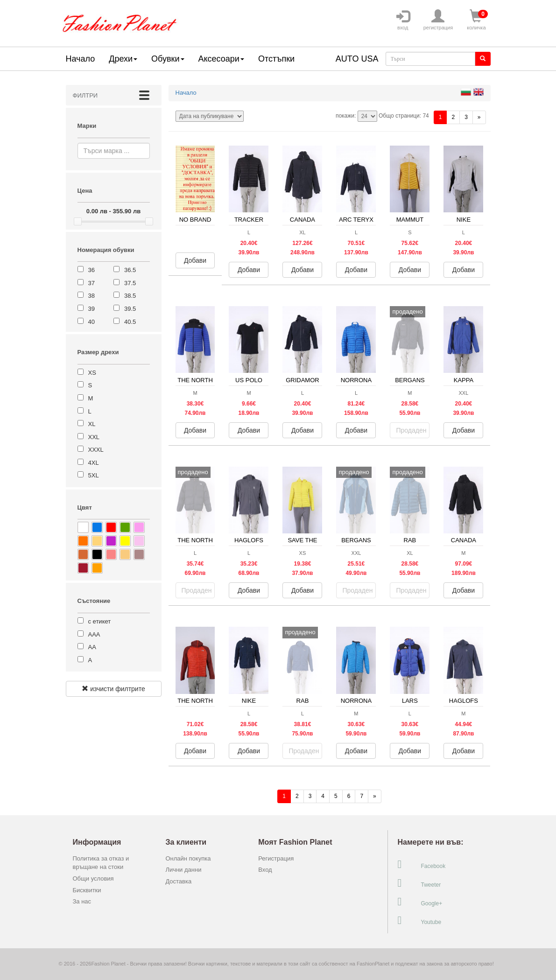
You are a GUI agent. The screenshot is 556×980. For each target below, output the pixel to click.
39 (91, 309)
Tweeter (419, 883)
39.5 (130, 309)
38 (91, 296)
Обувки (168, 59)
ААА (94, 634)
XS (92, 373)
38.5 (130, 296)
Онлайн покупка (188, 858)
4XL (94, 463)
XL (92, 424)
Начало (81, 59)
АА (92, 647)
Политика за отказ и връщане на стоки (101, 863)
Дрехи (123, 59)
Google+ (420, 902)
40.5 (130, 322)
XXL (94, 437)
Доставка (178, 881)
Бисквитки (87, 890)
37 (91, 283)
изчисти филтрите (113, 689)
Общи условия (93, 878)
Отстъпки (276, 59)
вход (403, 20)
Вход (265, 870)
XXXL (96, 450)
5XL (94, 475)
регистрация (438, 20)
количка (476, 20)
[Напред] (479, 117)
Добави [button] (195, 260)
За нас (82, 901)
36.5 (130, 270)
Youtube (419, 920)
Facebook (421, 864)
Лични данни (183, 870)
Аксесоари (221, 59)
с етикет (100, 621)
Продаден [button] (411, 430)
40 (91, 322)
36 (91, 270)
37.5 (130, 283)
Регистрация (276, 858)
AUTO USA (357, 59)
